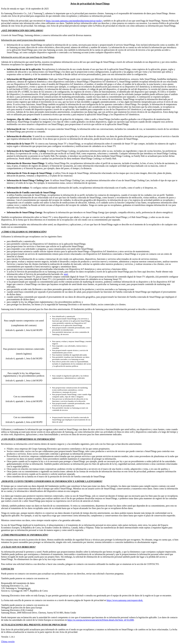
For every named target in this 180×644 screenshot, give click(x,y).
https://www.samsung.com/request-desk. (125, 600)
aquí (66, 274)
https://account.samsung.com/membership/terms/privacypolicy (74, 21)
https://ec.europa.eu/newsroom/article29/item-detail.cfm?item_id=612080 (101, 620)
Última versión (8, 642)
